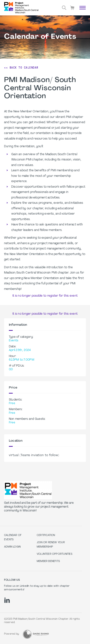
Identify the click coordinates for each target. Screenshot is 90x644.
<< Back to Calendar (21, 68)
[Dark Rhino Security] (36, 634)
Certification (46, 535)
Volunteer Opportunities (54, 554)
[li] (7, 600)
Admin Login (12, 547)
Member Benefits (48, 561)
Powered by (12, 634)
